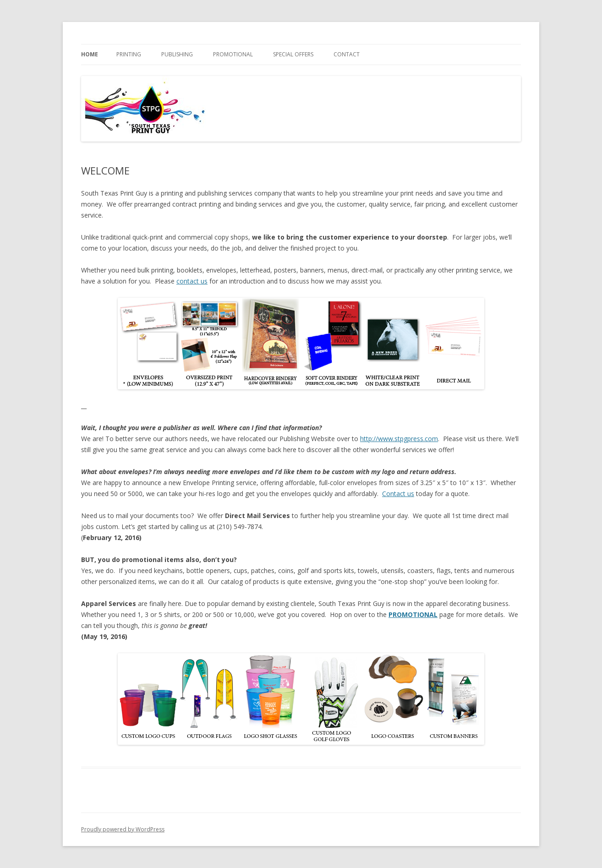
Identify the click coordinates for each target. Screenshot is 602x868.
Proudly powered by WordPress (123, 829)
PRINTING (129, 54)
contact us (192, 281)
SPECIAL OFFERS (293, 54)
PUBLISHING (177, 54)
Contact (347, 54)
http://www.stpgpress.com (399, 439)
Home (90, 54)
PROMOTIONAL (233, 54)
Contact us (398, 494)
